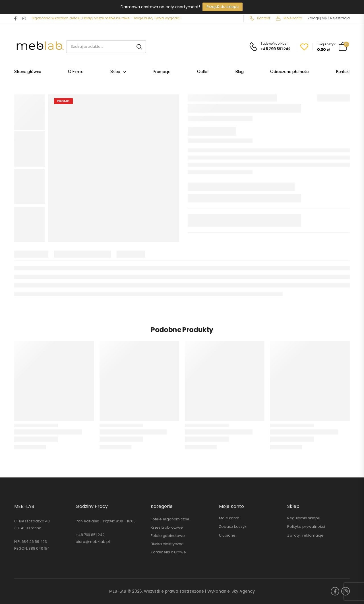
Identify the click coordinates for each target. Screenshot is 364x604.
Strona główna (28, 72)
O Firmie (76, 72)
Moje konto (289, 18)
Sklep (115, 72)
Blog (239, 72)
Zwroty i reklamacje (305, 535)
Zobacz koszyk (233, 527)
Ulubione (227, 535)
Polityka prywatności (306, 527)
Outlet (203, 72)
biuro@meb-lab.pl (93, 542)
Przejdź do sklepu (223, 7)
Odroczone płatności (290, 72)
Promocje (162, 72)
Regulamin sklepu (304, 518)
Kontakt (260, 18)
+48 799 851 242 (90, 535)
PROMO (63, 101)
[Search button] (139, 47)
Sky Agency (243, 591)
